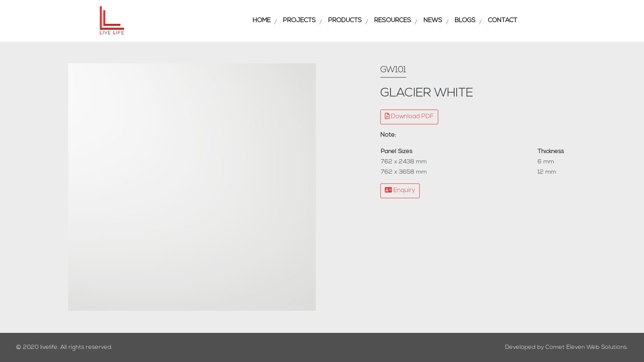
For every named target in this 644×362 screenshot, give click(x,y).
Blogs (465, 21)
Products (345, 21)
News (433, 21)
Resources (393, 21)
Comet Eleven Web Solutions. (587, 347)
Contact (503, 21)
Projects (299, 21)
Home (262, 21)
